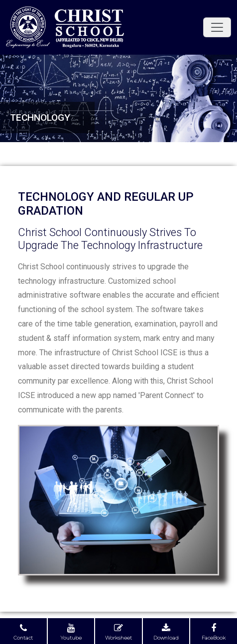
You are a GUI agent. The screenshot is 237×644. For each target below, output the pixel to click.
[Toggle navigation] (217, 27)
